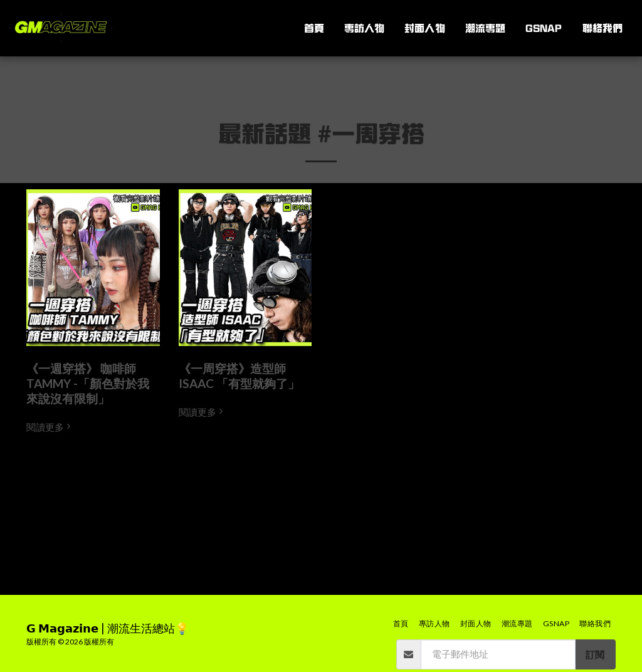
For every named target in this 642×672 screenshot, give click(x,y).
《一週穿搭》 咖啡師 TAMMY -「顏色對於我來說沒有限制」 (88, 383)
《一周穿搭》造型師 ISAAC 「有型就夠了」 (239, 376)
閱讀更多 (50, 427)
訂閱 (595, 654)
